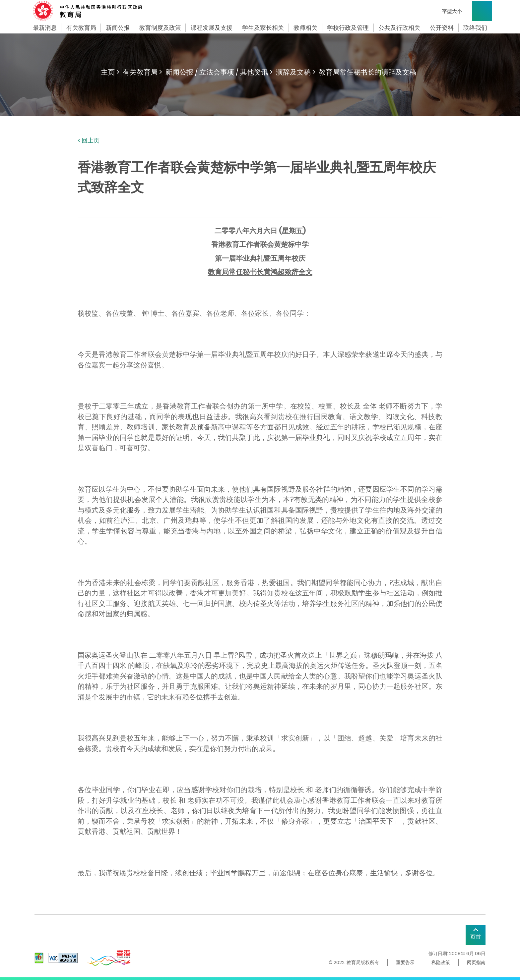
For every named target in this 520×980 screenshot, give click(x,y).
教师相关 (305, 28)
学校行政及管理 (348, 28)
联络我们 (475, 28)
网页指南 (476, 962)
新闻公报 (118, 28)
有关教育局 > (142, 72)
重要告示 (405, 962)
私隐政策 (441, 962)
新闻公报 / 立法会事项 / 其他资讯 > (219, 72)
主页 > (110, 72)
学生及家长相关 (263, 28)
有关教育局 (81, 28)
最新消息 (45, 28)
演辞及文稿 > (296, 72)
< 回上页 (89, 141)
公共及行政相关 (399, 28)
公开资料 (442, 28)
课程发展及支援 (212, 28)
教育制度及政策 (160, 28)
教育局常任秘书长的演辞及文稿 (367, 72)
